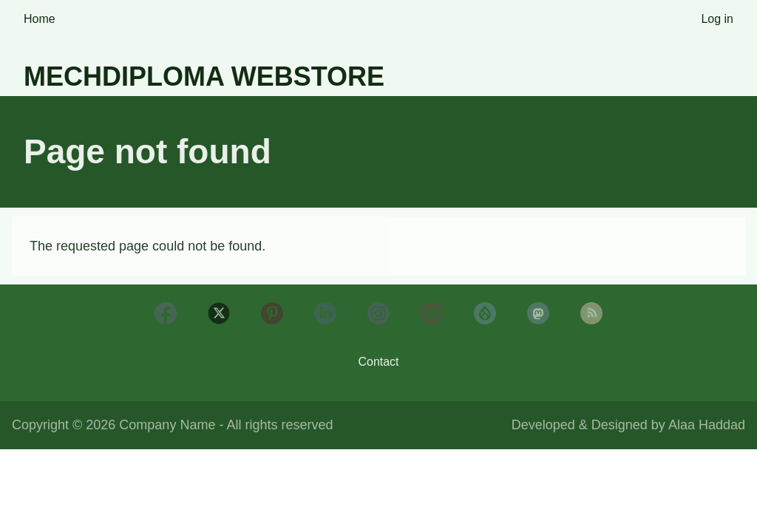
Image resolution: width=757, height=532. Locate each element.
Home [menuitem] (40, 19)
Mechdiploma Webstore (204, 76)
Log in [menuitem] (717, 19)
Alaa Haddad (707, 425)
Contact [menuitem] (378, 362)
